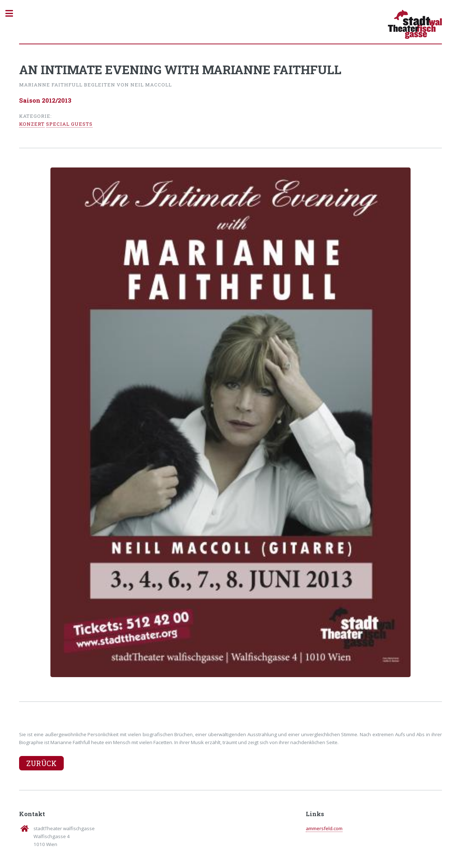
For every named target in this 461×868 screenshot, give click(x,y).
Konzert (32, 124)
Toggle (13, 14)
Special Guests (69, 124)
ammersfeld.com (324, 828)
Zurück (41, 763)
